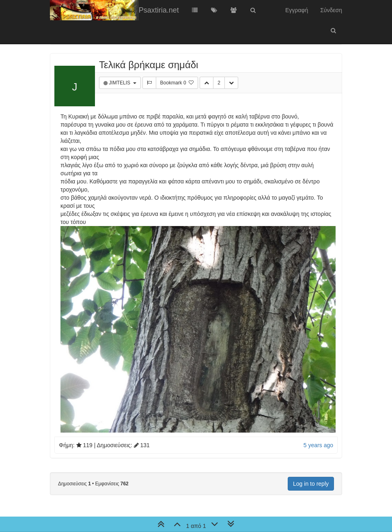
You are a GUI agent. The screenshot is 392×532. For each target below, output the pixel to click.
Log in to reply (311, 484)
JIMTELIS (120, 83)
